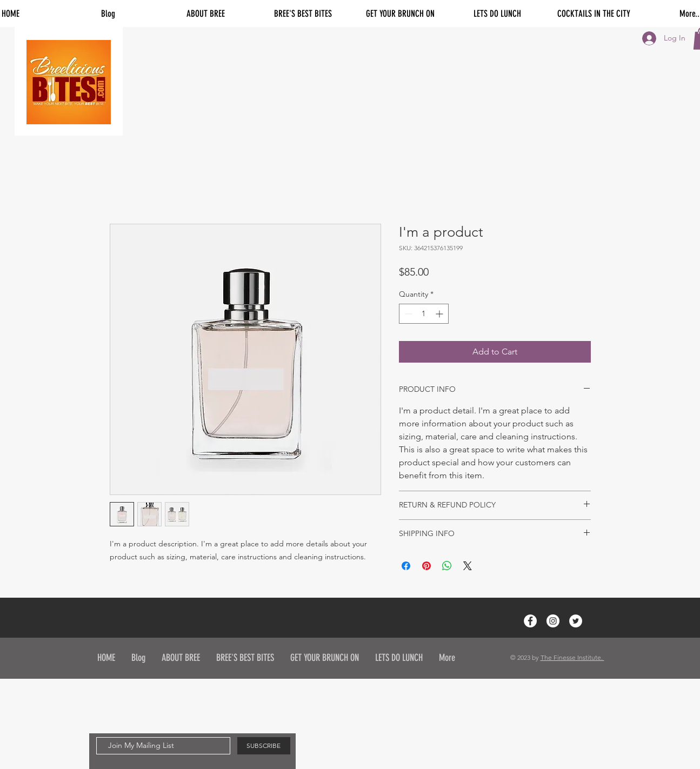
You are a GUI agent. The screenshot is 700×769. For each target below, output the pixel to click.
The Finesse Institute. (572, 657)
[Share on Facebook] (406, 566)
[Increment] (440, 314)
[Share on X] (468, 566)
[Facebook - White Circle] (530, 621)
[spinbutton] (424, 314)
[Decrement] (407, 314)
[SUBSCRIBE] (264, 746)
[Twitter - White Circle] (576, 621)
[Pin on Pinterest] (426, 566)
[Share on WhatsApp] (447, 566)
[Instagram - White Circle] (553, 621)
